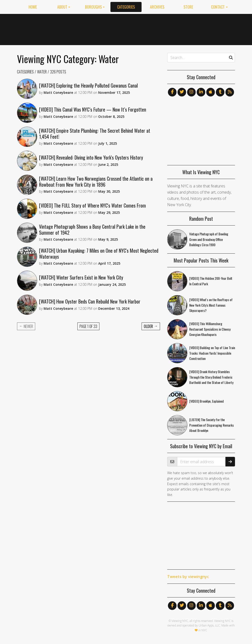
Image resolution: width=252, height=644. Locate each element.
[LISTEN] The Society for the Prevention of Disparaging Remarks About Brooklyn (212, 425)
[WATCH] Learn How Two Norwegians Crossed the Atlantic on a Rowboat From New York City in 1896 (96, 182)
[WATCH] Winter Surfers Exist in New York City (81, 277)
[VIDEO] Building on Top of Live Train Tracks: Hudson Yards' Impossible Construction (212, 353)
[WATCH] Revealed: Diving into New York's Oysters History (91, 157)
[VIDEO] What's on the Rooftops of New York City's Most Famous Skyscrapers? (211, 305)
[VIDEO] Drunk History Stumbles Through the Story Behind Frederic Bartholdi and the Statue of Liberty (211, 377)
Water (42, 72)
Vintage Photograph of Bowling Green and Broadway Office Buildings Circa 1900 (209, 239)
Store (188, 7)
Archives (157, 7)
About (62, 7)
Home (33, 7)
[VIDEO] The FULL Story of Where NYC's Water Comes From (92, 205)
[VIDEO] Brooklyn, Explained (206, 401)
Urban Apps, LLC (209, 625)
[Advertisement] (148, 29)
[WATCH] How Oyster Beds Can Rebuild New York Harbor (90, 301)
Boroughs (93, 7)
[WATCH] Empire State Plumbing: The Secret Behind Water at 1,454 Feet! (95, 134)
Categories (126, 7)
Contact (218, 7)
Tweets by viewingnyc (188, 577)
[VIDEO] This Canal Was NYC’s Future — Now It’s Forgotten (93, 109)
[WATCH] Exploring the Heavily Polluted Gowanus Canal (88, 85)
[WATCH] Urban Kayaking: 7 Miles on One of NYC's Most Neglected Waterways (99, 253)
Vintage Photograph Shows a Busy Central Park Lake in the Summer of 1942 (92, 230)
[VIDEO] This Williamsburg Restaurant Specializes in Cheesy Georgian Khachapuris (210, 329)
